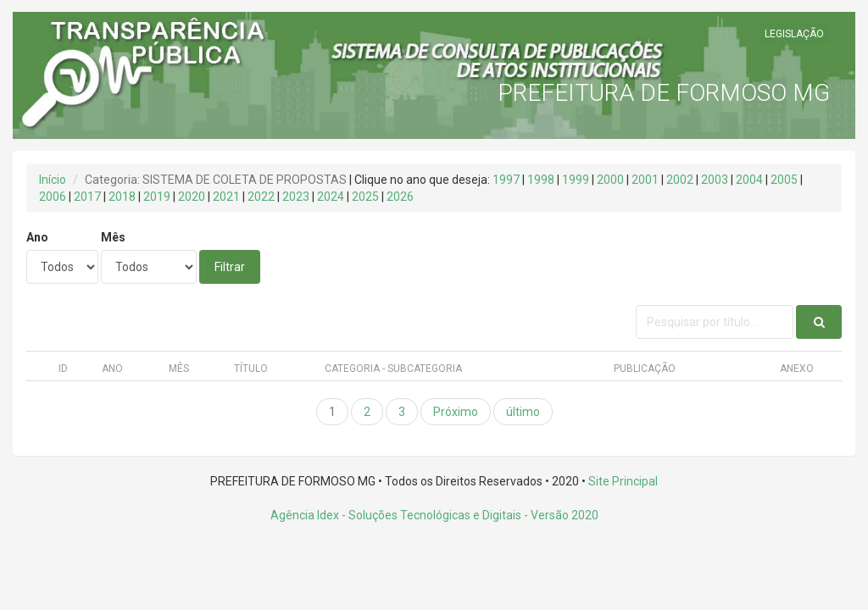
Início (53, 180)
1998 (541, 180)
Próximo (456, 412)
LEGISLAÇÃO (794, 34)
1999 (576, 180)
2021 (226, 197)
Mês (113, 237)
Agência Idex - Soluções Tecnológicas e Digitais (396, 515)
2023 (296, 197)
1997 (506, 180)
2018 (122, 197)
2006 (53, 197)
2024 (331, 197)
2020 (192, 197)
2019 (157, 197)
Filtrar (230, 267)
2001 (645, 180)
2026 (400, 197)
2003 (715, 180)
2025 (365, 197)
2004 (749, 180)
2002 (680, 180)
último (523, 412)
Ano (37, 237)
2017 (87, 197)
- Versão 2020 (560, 515)
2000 (610, 180)
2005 (784, 180)
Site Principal (623, 481)
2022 (261, 197)
